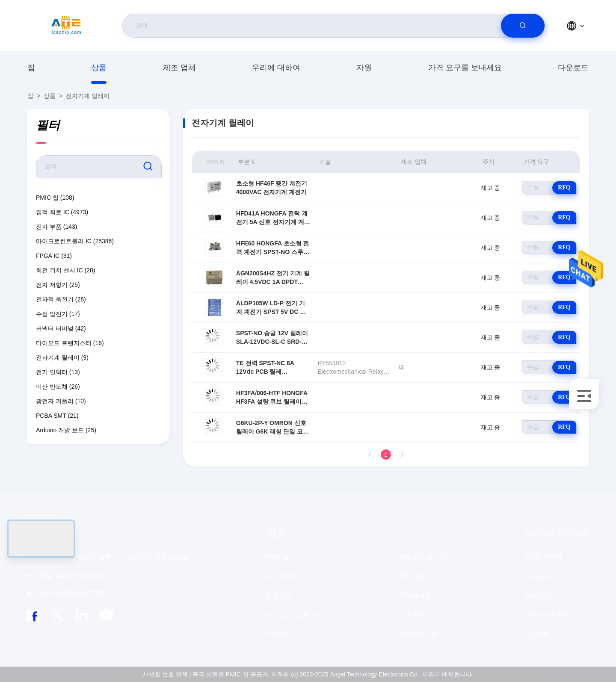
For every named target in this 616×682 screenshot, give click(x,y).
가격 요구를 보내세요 (465, 68)
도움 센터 (537, 634)
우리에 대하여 (276, 68)
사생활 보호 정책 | (167, 674)
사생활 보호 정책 (547, 614)
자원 (364, 68)
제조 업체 (179, 68)
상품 (99, 68)
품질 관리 (537, 595)
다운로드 (573, 68)
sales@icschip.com (70, 576)
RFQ (564, 187)
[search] (523, 26)
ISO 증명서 (539, 576)
